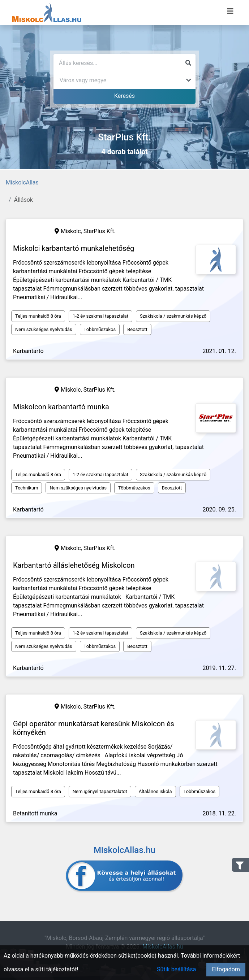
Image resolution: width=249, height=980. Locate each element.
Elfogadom (226, 969)
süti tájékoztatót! (57, 969)
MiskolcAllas (22, 182)
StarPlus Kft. (100, 231)
